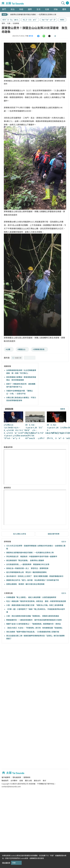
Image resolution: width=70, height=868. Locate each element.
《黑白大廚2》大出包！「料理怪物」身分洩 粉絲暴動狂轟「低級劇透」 (35, 628)
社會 (9, 23)
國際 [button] (30, 9)
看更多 (63, 409)
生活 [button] (38, 9)
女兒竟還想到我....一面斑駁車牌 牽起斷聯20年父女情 (29, 564)
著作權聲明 (6, 777)
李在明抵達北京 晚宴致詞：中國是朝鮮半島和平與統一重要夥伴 (32, 556)
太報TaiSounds (13, 3)
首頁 (3, 23)
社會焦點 (16, 23)
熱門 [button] (4, 9)
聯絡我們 (5, 780)
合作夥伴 (14, 780)
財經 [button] (21, 9)
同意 (14, 863)
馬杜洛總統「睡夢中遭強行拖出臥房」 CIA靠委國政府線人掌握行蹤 (33, 632)
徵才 (45, 780)
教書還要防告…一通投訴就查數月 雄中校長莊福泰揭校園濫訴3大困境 (34, 620)
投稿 (21, 780)
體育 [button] (64, 9)
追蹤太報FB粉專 (54, 534)
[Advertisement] (20, 666)
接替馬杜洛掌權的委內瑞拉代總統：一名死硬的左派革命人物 (33, 14)
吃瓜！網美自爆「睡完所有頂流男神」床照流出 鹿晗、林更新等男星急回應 (36, 601)
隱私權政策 (17, 777)
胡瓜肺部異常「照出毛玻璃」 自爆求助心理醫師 (25, 560)
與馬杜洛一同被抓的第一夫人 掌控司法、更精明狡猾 (27, 568)
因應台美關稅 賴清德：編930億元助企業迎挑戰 (25, 584)
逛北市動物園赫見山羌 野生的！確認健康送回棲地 (26, 572)
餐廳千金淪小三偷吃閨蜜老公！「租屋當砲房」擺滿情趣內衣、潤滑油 (33, 624)
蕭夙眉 (31, 36)
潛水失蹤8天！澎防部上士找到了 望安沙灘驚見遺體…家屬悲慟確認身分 (35, 576)
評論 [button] (56, 9)
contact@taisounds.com (11, 786)
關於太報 (28, 780)
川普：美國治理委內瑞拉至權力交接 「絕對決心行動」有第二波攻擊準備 (35, 605)
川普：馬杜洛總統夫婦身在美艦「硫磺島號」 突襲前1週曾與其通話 (33, 616)
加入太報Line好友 (20, 534)
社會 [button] (47, 9)
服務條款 (27, 777)
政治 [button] (13, 9)
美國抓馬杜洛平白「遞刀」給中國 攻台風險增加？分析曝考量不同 (33, 580)
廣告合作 (37, 780)
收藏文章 (17, 358)
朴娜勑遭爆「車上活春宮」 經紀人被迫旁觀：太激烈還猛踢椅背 (31, 597)
